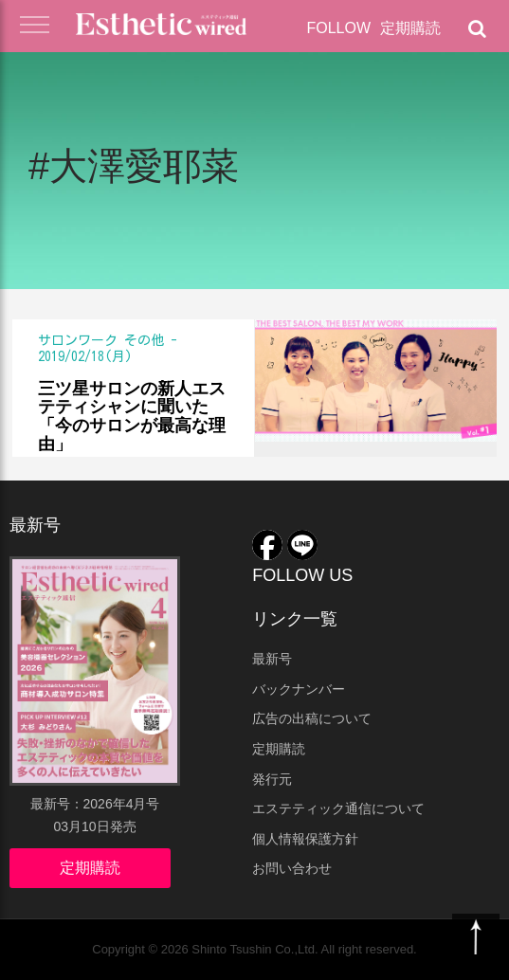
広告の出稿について (312, 718)
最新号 (272, 659)
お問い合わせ (292, 868)
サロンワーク (78, 340)
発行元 (272, 779)
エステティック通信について (338, 808)
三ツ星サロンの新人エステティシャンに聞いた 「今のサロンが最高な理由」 (132, 416)
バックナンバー (299, 689)
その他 (144, 340)
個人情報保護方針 (305, 839)
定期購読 (410, 28)
